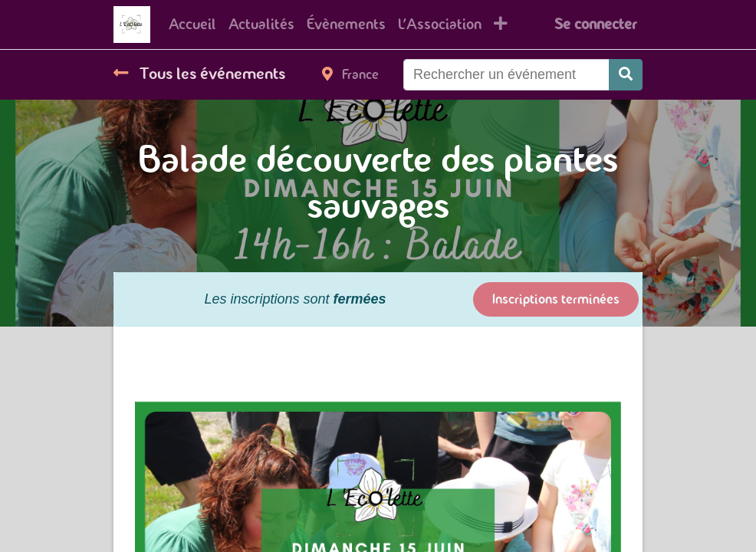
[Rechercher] (626, 75)
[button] (501, 25)
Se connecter (595, 24)
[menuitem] (192, 25)
